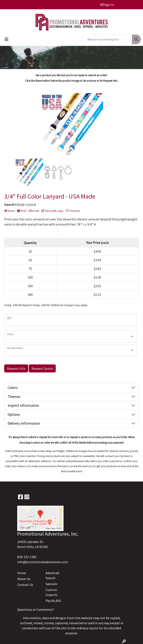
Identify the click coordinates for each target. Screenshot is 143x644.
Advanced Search (52, 575)
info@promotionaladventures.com (42, 562)
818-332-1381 (27, 557)
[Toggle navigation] (7, 39)
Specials (52, 584)
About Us (24, 579)
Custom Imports (52, 592)
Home (22, 573)
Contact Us (25, 585)
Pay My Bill (53, 601)
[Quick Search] (107, 39)
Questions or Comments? (36, 609)
